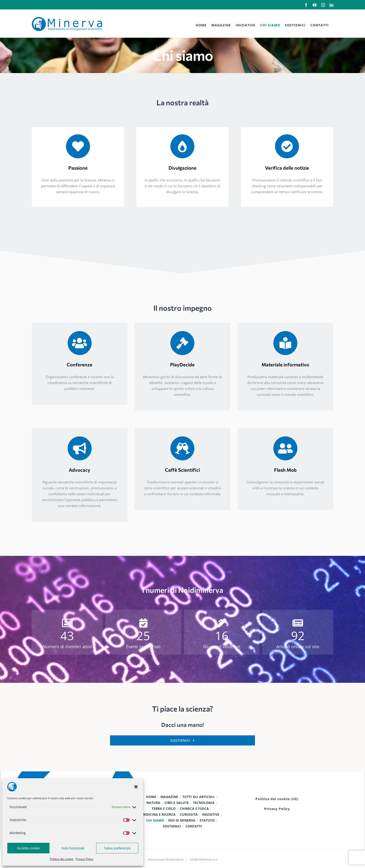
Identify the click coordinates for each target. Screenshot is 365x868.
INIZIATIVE (211, 814)
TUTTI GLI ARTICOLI (198, 797)
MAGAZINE (169, 797)
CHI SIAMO (155, 820)
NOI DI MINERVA (182, 820)
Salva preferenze (117, 848)
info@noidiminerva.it (204, 859)
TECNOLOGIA (204, 803)
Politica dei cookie (62, 859)
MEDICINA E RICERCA (158, 814)
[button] (136, 787)
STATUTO (207, 820)
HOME (151, 797)
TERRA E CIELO (164, 809)
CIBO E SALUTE (177, 803)
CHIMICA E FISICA (194, 809)
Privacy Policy (84, 859)
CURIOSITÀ (189, 814)
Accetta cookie (29, 848)
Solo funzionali (73, 848)
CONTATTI (194, 826)
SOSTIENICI (172, 826)
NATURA (153, 803)
